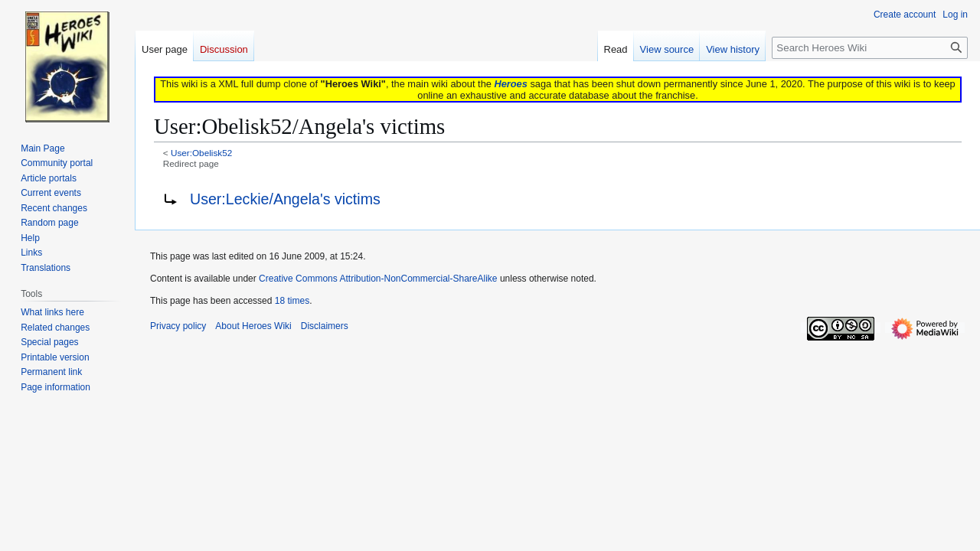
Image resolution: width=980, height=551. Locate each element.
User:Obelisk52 (201, 153)
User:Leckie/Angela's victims (285, 199)
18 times (292, 301)
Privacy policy (178, 326)
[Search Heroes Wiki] (870, 48)
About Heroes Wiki (253, 326)
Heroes (510, 84)
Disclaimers (325, 326)
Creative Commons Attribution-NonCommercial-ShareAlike (378, 279)
